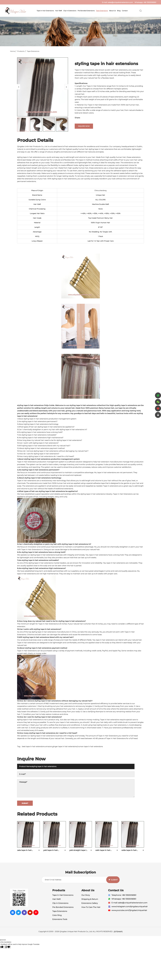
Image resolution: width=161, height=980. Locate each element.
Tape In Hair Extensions (45, 11)
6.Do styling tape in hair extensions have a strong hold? (40, 432)
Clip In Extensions (70, 11)
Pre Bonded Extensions (86, 11)
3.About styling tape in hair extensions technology (38, 424)
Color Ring (57, 915)
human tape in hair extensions (90, 746)
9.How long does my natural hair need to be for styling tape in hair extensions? (50, 440)
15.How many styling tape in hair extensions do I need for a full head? (46, 456)
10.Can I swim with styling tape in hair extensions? (38, 443)
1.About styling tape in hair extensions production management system (47, 419)
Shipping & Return (90, 899)
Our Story (86, 895)
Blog (119, 11)
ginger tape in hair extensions (65, 746)
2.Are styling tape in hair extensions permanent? (37, 421)
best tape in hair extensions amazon (37, 746)
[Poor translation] (7, 947)
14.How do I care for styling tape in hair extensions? (38, 454)
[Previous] (19, 87)
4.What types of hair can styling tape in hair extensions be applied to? (46, 427)
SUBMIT (114, 880)
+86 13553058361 (150, 2)
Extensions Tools (60, 919)
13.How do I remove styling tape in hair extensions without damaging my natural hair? (53, 451)
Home (12, 51)
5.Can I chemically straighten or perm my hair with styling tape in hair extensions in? (52, 430)
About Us (112, 11)
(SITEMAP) (118, 932)
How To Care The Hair (91, 907)
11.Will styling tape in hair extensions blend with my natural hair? (44, 446)
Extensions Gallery (90, 903)
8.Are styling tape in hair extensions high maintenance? (40, 438)
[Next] (66, 87)
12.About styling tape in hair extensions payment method (41, 448)
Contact (125, 11)
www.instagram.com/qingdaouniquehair (130, 907)
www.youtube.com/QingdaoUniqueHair (129, 910)
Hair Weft (59, 11)
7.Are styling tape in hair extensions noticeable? (37, 435)
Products (21, 51)
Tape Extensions (102, 11)
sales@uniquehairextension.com (120, 2)
